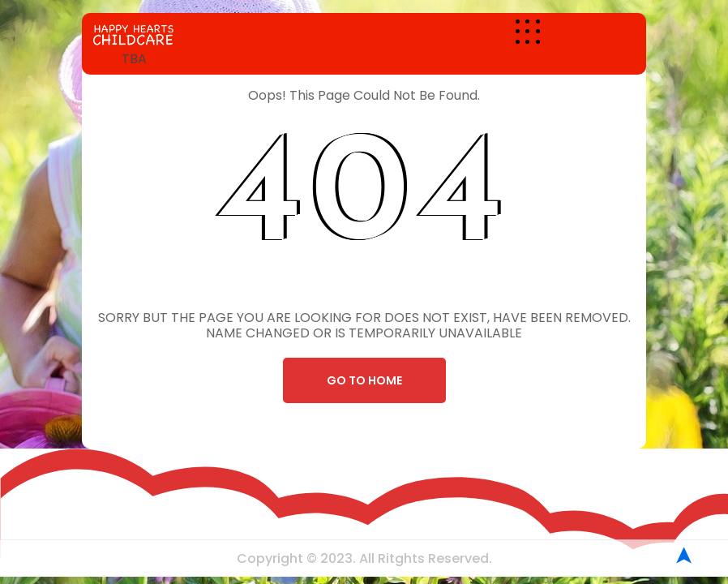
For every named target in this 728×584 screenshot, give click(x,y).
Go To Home (364, 380)
